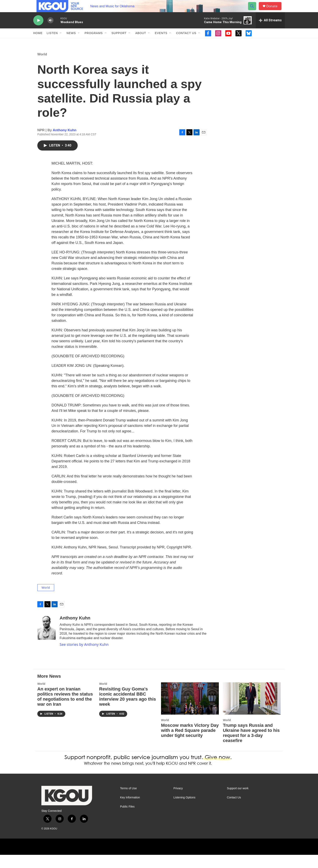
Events (161, 42)
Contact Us (186, 42)
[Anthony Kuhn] (46, 641)
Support (119, 42)
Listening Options (184, 811)
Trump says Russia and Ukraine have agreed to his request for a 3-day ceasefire (251, 746)
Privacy (178, 802)
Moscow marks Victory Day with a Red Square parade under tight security (190, 744)
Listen (52, 42)
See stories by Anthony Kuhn (84, 658)
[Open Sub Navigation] (61, 42)
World (42, 67)
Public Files (127, 820)
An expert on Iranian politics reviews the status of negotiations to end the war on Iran (65, 710)
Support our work (238, 802)
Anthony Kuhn (65, 143)
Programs (94, 42)
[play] (38, 30)
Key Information (130, 811)
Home (38, 42)
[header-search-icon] (254, 11)
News (71, 42)
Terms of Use (128, 802)
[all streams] (270, 29)
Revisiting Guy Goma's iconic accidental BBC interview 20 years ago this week (128, 710)
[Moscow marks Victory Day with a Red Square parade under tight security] (190, 712)
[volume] (50, 30)
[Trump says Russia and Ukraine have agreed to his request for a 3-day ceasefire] (252, 712)
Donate (274, 11)
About (141, 42)
